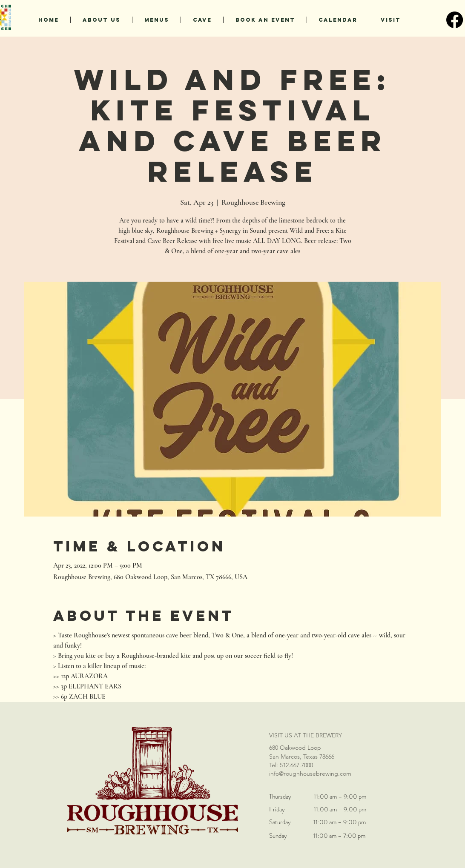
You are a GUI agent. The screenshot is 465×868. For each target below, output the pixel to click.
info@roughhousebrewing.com (310, 774)
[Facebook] (455, 20)
